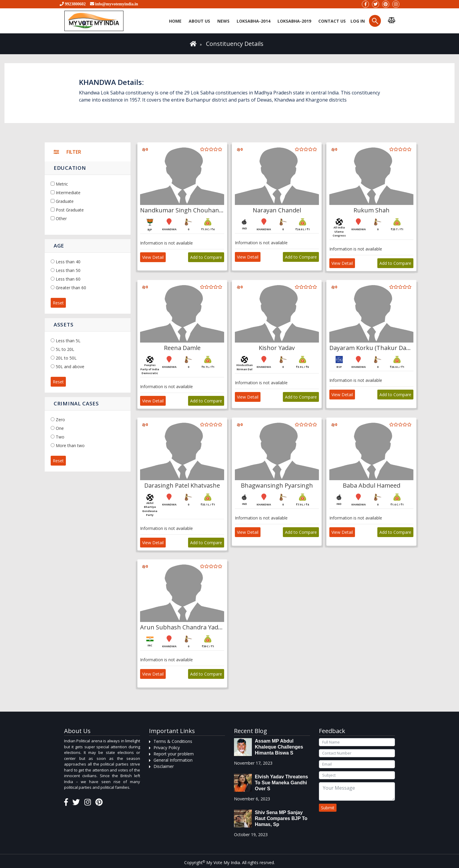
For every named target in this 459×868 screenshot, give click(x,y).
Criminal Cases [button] (76, 403)
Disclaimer (164, 766)
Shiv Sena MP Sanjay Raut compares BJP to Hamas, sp (281, 818)
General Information (173, 760)
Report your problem (174, 754)
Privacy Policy (167, 748)
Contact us (332, 21)
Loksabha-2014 (253, 21)
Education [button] (70, 168)
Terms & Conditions (173, 741)
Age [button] (59, 246)
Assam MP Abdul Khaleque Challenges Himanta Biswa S (279, 747)
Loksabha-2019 (294, 21)
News (223, 21)
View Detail (153, 257)
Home (175, 21)
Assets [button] (63, 325)
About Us (199, 21)
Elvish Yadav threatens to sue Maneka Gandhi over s (281, 783)
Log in (357, 21)
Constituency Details (235, 44)
